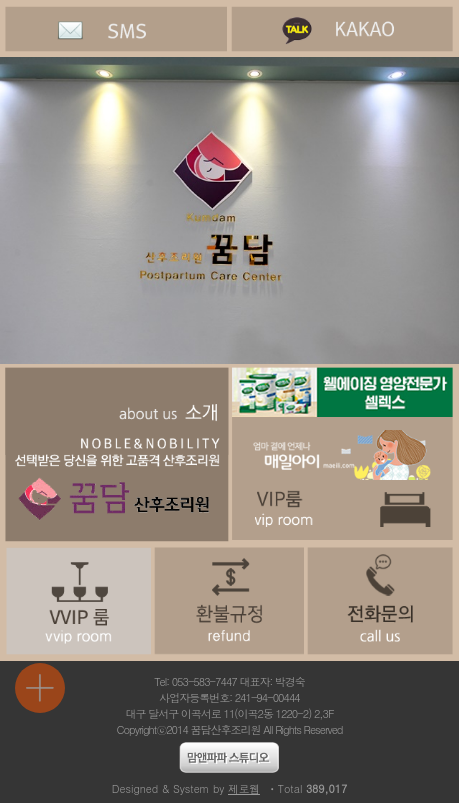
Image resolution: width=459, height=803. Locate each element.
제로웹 (244, 788)
